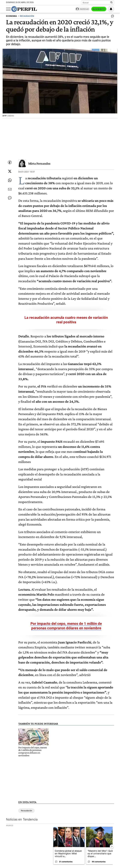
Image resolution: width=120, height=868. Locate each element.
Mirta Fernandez (39, 163)
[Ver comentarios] (112, 17)
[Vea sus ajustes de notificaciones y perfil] (111, 9)
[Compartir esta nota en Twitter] (10, 171)
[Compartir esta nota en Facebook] (10, 162)
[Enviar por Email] (10, 189)
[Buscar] (97, 3)
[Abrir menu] (8, 9)
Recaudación (26, 811)
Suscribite (99, 9)
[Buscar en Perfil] (111, 3)
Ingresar (84, 9)
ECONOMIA (11, 16)
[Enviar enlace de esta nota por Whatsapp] (10, 180)
